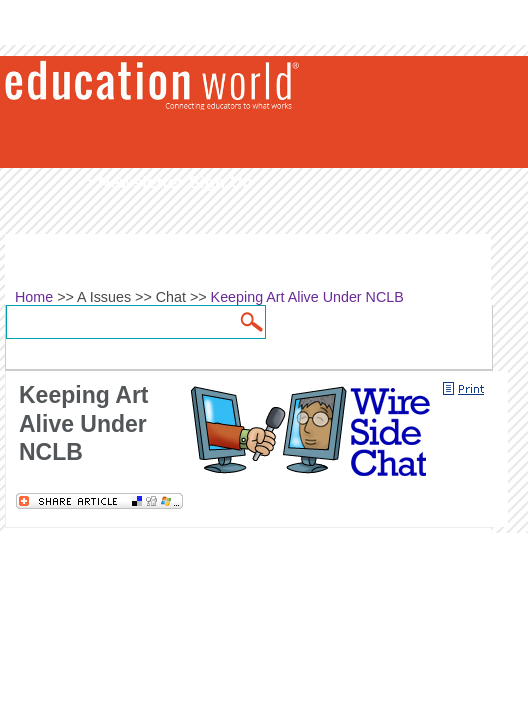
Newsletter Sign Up (175, 182)
